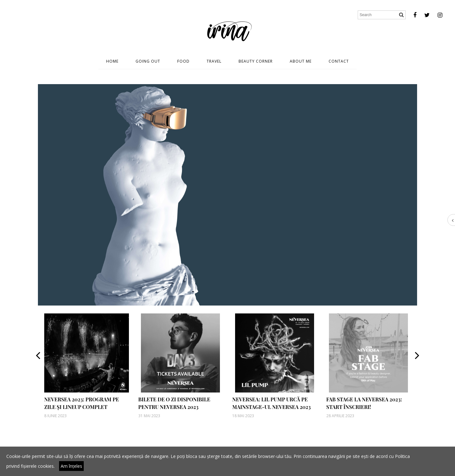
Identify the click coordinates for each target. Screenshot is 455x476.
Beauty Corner (256, 61)
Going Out (148, 61)
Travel (214, 61)
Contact (339, 61)
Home (112, 61)
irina (228, 30)
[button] (38, 366)
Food (183, 61)
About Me (301, 61)
